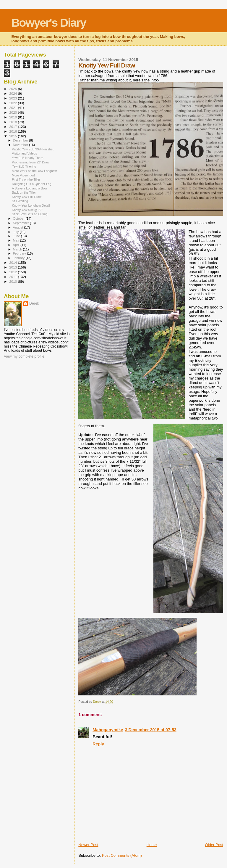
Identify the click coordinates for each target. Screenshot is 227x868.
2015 (13, 136)
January (19, 258)
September (22, 223)
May (17, 240)
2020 (13, 112)
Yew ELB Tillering (24, 166)
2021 (13, 108)
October (19, 218)
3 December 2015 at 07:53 (151, 730)
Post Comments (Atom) (122, 855)
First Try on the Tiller (26, 179)
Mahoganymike (108, 730)
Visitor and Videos (24, 153)
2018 (13, 122)
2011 (13, 277)
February (20, 253)
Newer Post (88, 845)
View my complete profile (24, 356)
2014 (13, 262)
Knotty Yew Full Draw (27, 197)
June (17, 236)
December (21, 140)
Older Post (214, 845)
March (18, 249)
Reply (98, 744)
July (16, 232)
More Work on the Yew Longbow (34, 171)
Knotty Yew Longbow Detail (31, 205)
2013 (13, 267)
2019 (13, 117)
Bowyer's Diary (48, 23)
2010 (13, 281)
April (17, 245)
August (19, 227)
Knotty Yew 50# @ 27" (27, 210)
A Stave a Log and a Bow (29, 188)
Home (152, 845)
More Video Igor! (23, 175)
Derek (34, 303)
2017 (13, 127)
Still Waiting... (21, 201)
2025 (13, 89)
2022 (13, 103)
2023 (13, 98)
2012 (13, 272)
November (21, 145)
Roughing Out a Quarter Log (32, 184)
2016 (13, 131)
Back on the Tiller (24, 192)
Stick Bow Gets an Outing (30, 214)
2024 (13, 93)
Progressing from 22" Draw (31, 162)
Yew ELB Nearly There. (28, 158)
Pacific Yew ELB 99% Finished (33, 149)
